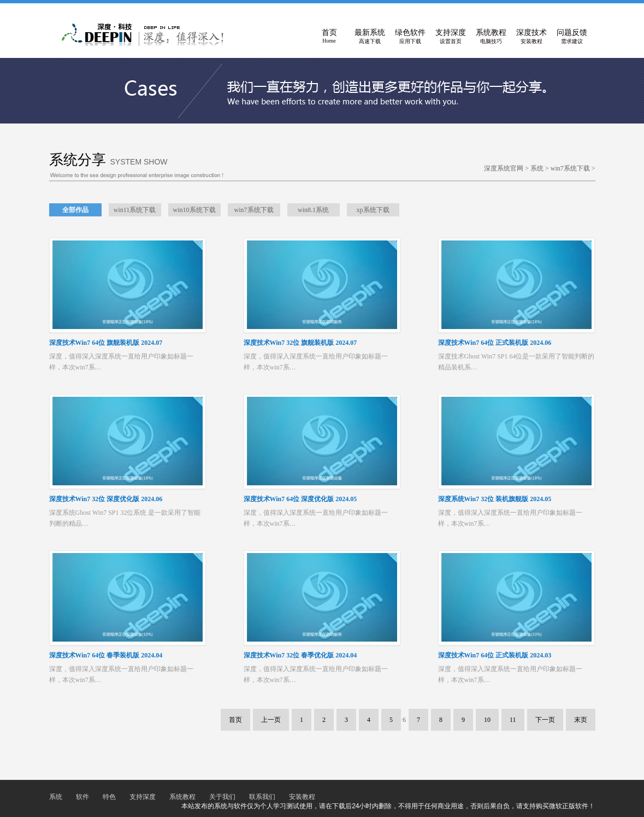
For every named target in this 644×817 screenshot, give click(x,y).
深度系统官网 (504, 168)
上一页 (271, 720)
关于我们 (222, 797)
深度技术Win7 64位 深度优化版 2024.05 (300, 499)
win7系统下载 (570, 168)
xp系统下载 (373, 210)
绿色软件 (410, 37)
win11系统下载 (135, 210)
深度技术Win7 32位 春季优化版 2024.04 (300, 655)
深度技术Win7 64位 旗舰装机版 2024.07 (106, 343)
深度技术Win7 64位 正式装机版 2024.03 (495, 655)
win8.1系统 (313, 210)
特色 (109, 797)
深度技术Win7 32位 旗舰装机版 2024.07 (300, 343)
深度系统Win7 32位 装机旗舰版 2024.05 (495, 499)
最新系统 (370, 37)
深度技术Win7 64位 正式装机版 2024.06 (495, 343)
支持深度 (451, 37)
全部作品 (75, 210)
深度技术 (531, 37)
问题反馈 (572, 37)
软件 (82, 797)
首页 (329, 37)
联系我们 (262, 797)
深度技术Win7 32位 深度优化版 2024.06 (106, 499)
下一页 (545, 720)
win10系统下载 (194, 210)
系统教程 (491, 37)
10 (487, 720)
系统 (537, 168)
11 (513, 720)
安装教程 (302, 797)
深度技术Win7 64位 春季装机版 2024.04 (106, 655)
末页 (581, 720)
